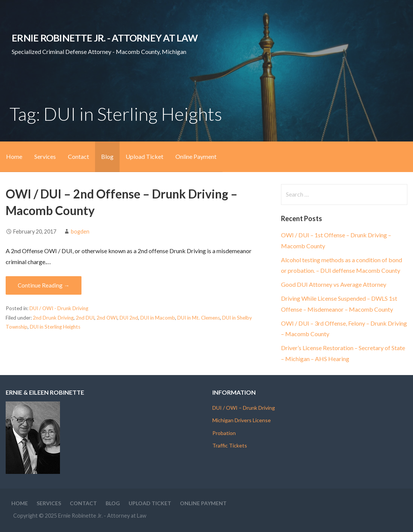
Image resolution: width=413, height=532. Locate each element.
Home (14, 156)
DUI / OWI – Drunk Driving (244, 408)
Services (45, 156)
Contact (78, 156)
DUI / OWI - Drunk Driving (59, 308)
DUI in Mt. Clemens (199, 318)
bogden (80, 231)
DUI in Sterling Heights (55, 327)
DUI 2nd (129, 318)
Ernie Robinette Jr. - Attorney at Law (105, 38)
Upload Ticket (144, 156)
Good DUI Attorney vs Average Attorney (334, 284)
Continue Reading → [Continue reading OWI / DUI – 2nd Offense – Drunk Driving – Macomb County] (44, 285)
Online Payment (196, 156)
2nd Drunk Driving (53, 318)
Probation (224, 433)
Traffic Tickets (230, 445)
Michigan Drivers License (242, 420)
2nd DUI (85, 318)
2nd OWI (107, 318)
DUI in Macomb (158, 318)
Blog (107, 156)
